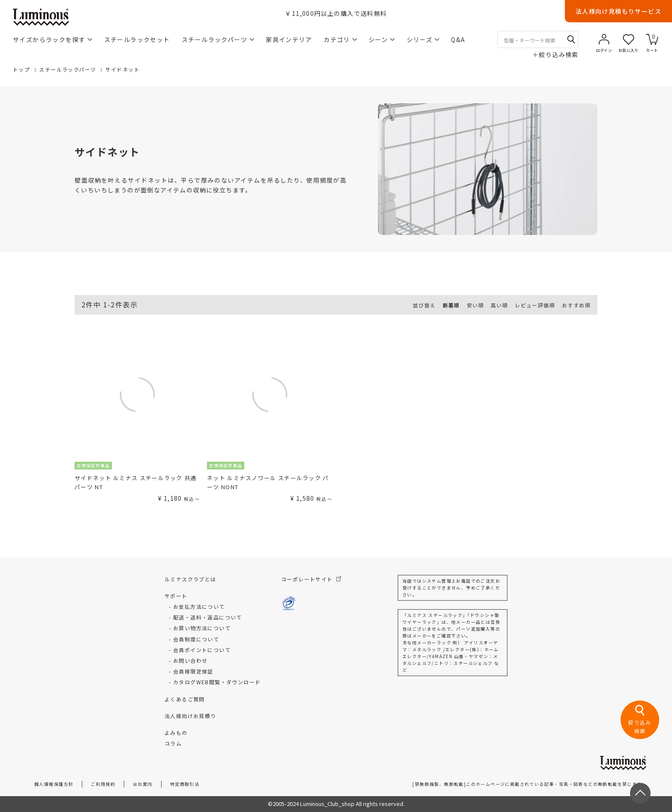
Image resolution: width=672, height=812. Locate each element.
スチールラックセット (137, 39)
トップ (21, 69)
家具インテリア (289, 39)
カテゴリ (340, 39)
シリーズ (423, 39)
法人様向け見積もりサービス (618, 11)
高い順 (499, 305)
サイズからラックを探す (52, 39)
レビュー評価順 (535, 305)
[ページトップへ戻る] (640, 793)
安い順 (475, 305)
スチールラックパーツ (218, 39)
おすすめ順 (576, 305)
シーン (382, 39)
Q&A (458, 39)
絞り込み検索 (555, 54)
